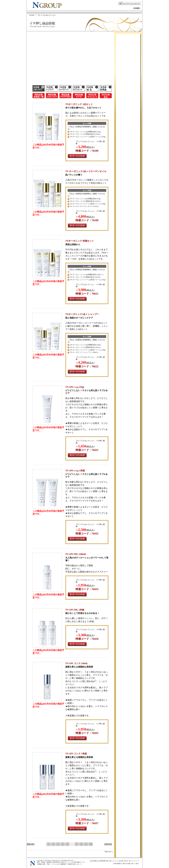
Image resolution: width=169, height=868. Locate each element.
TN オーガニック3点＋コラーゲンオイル (86, 171)
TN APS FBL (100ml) (76, 554)
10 (91, 844)
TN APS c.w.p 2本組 (75, 471)
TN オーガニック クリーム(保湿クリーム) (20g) (88, 137)
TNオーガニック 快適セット (80, 241)
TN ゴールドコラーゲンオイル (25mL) (84, 206)
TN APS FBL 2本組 (75, 610)
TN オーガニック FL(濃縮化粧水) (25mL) (85, 134)
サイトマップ (134, 861)
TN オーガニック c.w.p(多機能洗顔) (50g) (85, 132)
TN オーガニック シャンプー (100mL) (84, 352)
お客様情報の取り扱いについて (108, 861)
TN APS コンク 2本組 (76, 754)
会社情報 (94, 861)
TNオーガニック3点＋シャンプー (82, 314)
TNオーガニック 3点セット (79, 104)
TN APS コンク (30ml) (76, 663)
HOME (32, 15)
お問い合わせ (124, 861)
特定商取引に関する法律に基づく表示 (127, 864)
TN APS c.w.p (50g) (75, 387)
